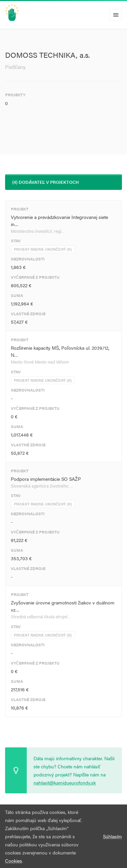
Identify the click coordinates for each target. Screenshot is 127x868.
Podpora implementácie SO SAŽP (46, 479)
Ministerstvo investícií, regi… (38, 231)
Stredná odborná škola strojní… (41, 616)
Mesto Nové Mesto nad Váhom (40, 362)
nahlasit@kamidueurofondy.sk (65, 783)
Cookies (14, 861)
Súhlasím (112, 836)
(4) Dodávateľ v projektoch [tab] (46, 182)
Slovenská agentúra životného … (42, 486)
